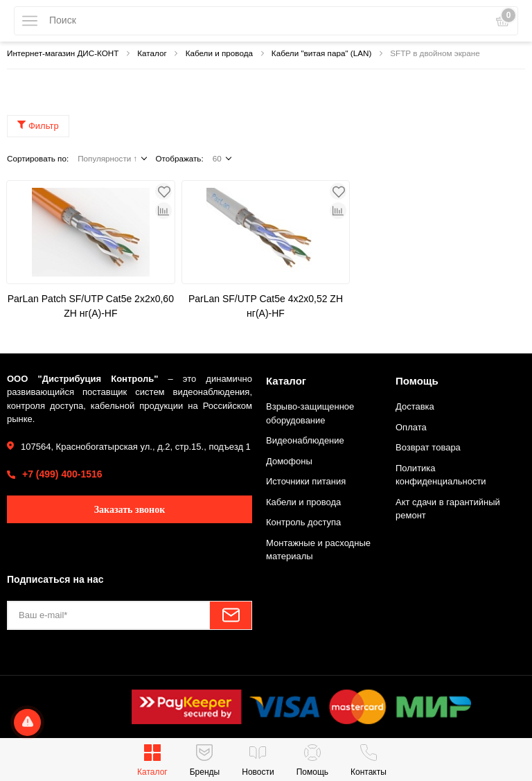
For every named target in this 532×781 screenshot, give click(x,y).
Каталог (286, 381)
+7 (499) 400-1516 (62, 474)
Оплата (411, 427)
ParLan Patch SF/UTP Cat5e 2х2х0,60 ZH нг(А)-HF (91, 306)
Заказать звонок (130, 510)
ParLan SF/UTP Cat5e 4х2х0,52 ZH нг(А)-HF (266, 306)
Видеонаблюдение (305, 440)
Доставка (415, 406)
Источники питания (306, 481)
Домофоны (289, 461)
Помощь (417, 381)
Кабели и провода (303, 502)
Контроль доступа (303, 522)
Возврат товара (428, 447)
